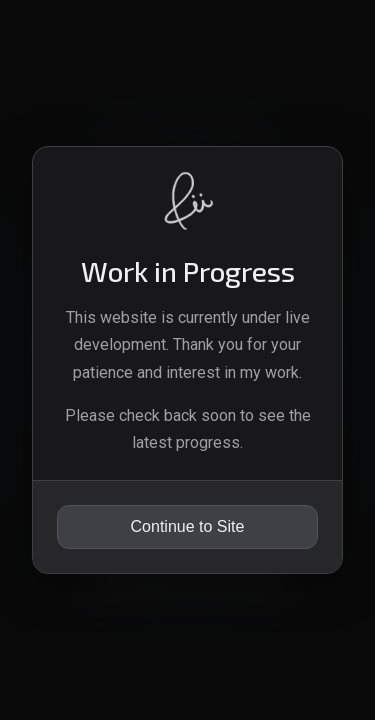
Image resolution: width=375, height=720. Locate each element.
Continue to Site (188, 526)
